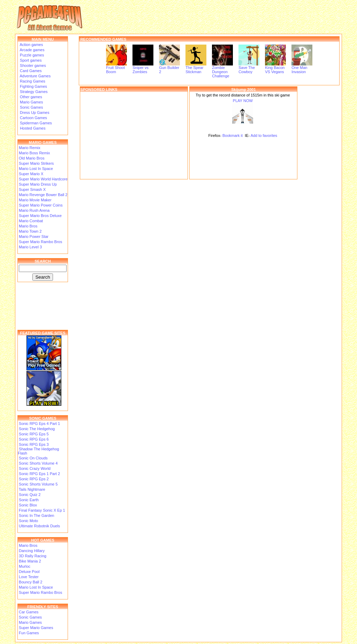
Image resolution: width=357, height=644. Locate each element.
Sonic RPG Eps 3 (34, 444)
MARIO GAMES (43, 142)
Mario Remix (30, 148)
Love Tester (29, 577)
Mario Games (31, 102)
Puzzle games (31, 55)
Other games (31, 97)
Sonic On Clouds (33, 458)
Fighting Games (33, 86)
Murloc (25, 566)
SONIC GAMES (43, 418)
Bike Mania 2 (30, 561)
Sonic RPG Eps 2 (34, 479)
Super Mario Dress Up (38, 184)
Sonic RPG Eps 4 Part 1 (39, 424)
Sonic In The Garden (36, 515)
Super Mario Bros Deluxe (40, 216)
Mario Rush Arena (34, 210)
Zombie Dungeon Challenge (222, 70)
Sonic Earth (29, 500)
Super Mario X (31, 174)
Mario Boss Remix (34, 153)
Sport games (30, 60)
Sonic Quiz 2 (30, 495)
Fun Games (29, 633)
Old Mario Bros (32, 158)
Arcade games (32, 50)
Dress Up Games (34, 112)
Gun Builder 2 (169, 68)
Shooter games (32, 65)
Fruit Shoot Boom (116, 68)
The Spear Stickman (196, 68)
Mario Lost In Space (36, 169)
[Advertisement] (134, 135)
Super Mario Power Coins (41, 205)
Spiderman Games (35, 123)
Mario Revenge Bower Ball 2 (43, 195)
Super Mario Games (36, 628)
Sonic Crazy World (35, 468)
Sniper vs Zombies (143, 68)
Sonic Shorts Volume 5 (38, 484)
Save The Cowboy (249, 68)
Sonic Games (31, 107)
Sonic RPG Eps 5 (34, 434)
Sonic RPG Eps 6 (34, 439)
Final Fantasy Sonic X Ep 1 (42, 510)
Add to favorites (264, 135)
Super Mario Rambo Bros (40, 242)
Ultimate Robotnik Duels (39, 526)
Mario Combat (31, 221)
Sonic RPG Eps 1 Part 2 (39, 474)
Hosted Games (33, 128)
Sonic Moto (28, 521)
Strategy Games (33, 92)
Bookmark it (233, 135)
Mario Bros (28, 226)
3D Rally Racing (33, 556)
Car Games (29, 612)
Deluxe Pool (29, 572)
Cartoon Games (33, 118)
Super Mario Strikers (36, 163)
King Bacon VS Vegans (275, 68)
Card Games (30, 71)
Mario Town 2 (30, 231)
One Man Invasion (302, 68)
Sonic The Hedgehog (37, 429)
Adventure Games (35, 76)
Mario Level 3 (30, 247)
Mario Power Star (34, 236)
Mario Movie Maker (35, 200)
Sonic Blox (28, 505)
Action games (31, 45)
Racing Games (32, 81)
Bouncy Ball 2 (31, 582)
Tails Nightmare (32, 489)
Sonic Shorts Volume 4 (38, 463)
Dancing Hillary (32, 551)
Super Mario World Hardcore (43, 179)
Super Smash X (32, 189)
